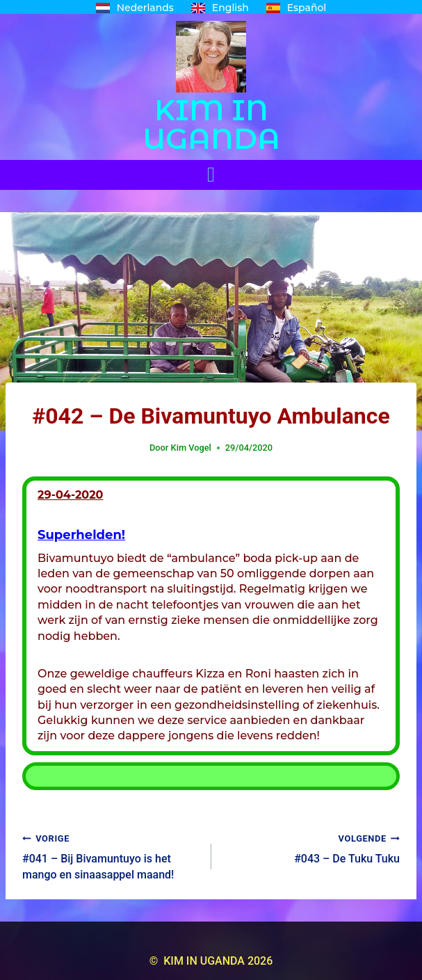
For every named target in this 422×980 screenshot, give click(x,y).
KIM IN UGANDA (211, 124)
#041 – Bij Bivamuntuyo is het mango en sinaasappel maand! (111, 856)
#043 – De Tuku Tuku (311, 848)
